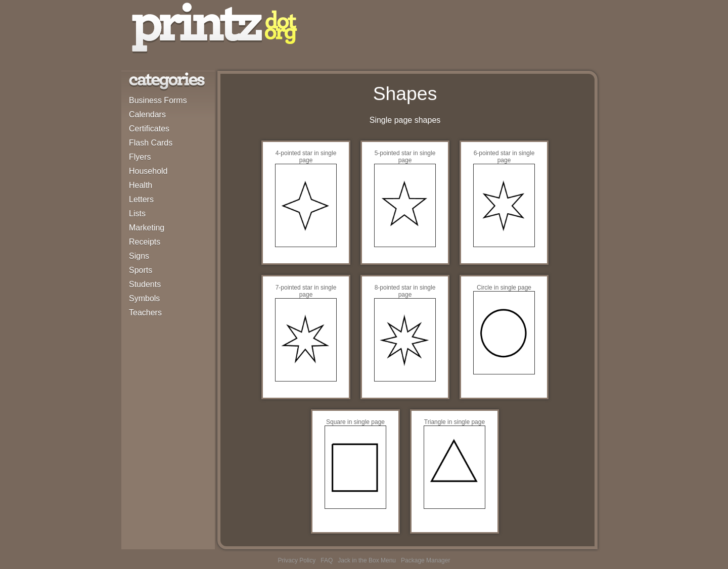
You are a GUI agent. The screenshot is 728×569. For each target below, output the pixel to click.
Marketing (147, 228)
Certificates (149, 129)
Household (148, 171)
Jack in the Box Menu (367, 560)
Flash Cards (151, 143)
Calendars (147, 114)
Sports (141, 270)
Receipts (145, 242)
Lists (137, 214)
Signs (139, 256)
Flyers (140, 157)
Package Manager (425, 560)
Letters (141, 199)
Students (145, 284)
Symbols (144, 298)
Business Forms (158, 100)
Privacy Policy (297, 560)
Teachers (145, 313)
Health (141, 185)
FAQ (327, 560)
